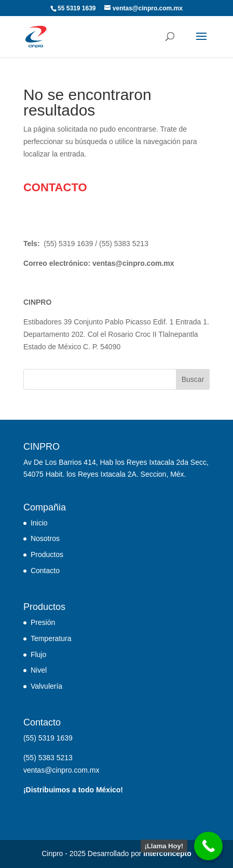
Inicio (39, 523)
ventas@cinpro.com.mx (133, 263)
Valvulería (46, 686)
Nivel (39, 670)
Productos (47, 554)
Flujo (38, 654)
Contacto (45, 571)
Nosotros (45, 538)
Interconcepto (167, 853)
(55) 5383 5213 (124, 244)
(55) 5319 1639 (68, 244)
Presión (43, 622)
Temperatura (51, 638)
